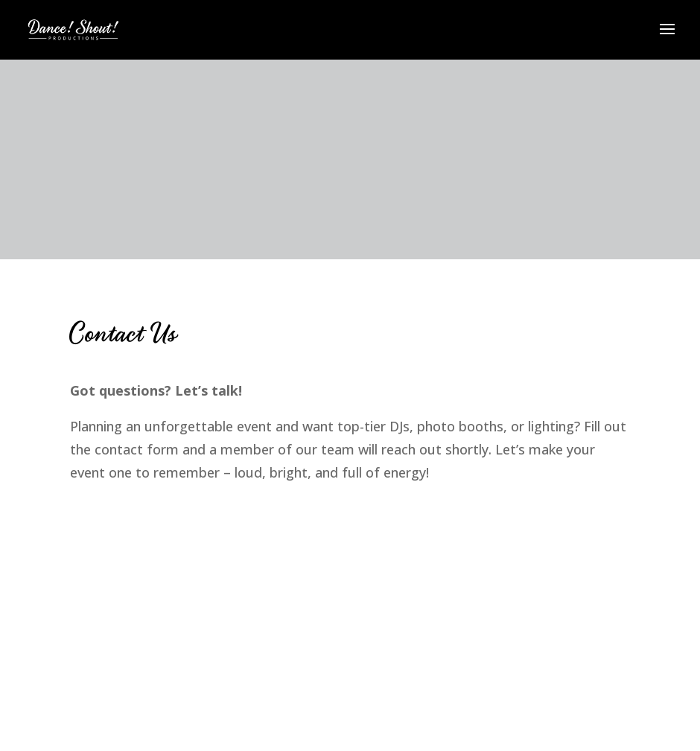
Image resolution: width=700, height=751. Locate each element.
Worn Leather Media (153, 517)
